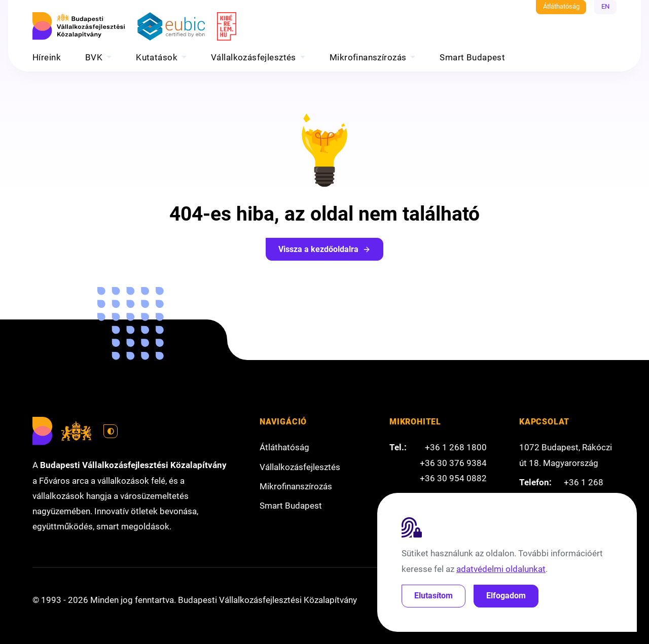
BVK (94, 57)
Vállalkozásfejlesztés (254, 57)
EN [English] (605, 6)
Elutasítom (434, 596)
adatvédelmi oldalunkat (501, 569)
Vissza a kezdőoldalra (324, 249)
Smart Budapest (472, 57)
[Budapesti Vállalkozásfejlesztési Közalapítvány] (80, 26)
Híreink (47, 57)
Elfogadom (506, 596)
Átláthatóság (561, 6)
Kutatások (157, 57)
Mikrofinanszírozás (368, 57)
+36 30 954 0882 (453, 478)
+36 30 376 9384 (453, 463)
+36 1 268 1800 (456, 447)
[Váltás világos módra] (111, 432)
